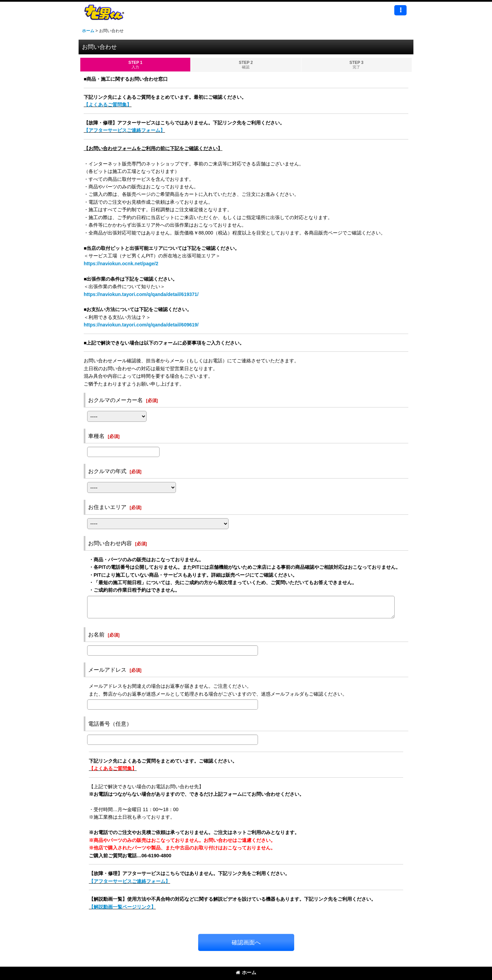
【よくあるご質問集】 (108, 105)
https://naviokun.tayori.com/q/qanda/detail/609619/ (141, 325)
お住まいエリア (107, 507)
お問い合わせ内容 (110, 543)
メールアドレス (107, 670)
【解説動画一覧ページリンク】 (122, 907)
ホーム (246, 972)
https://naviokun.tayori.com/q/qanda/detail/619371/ (141, 294)
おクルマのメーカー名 (115, 400)
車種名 (96, 436)
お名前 (96, 634)
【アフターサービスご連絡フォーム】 (124, 130)
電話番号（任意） (110, 724)
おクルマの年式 (107, 471)
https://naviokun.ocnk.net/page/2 (121, 264)
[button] (400, 10)
